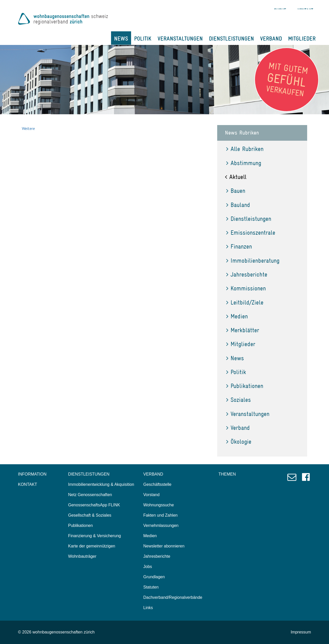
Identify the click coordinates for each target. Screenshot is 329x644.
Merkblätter (243, 330)
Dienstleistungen (249, 219)
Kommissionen (246, 288)
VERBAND (271, 39)
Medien (237, 316)
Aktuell (236, 177)
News (235, 358)
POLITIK (143, 39)
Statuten (151, 587)
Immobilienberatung (253, 261)
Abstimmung (244, 163)
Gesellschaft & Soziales (90, 515)
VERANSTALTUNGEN (180, 39)
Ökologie (239, 442)
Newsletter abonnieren (164, 546)
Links (148, 608)
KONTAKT (28, 484)
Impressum (301, 632)
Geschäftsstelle (157, 484)
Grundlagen (154, 577)
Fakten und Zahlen (161, 515)
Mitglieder (241, 344)
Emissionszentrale (251, 233)
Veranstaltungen (248, 414)
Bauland (238, 205)
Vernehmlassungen (161, 525)
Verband (238, 428)
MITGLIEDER (302, 39)
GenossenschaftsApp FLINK (94, 505)
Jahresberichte (247, 274)
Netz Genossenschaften (90, 495)
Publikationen (245, 386)
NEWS (121, 39)
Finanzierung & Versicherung (94, 536)
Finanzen (239, 246)
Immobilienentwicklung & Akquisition (101, 484)
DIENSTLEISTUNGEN (231, 39)
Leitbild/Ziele (245, 302)
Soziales (239, 400)
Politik (236, 372)
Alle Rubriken (245, 149)
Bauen (236, 191)
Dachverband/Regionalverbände (173, 597)
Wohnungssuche (159, 505)
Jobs (148, 567)
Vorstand (152, 495)
